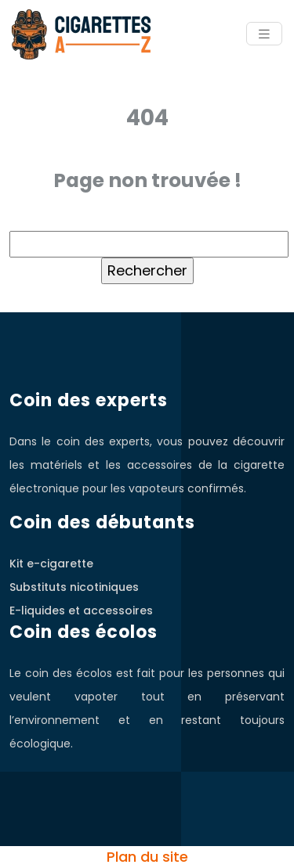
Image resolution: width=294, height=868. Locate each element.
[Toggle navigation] (264, 34)
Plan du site (147, 857)
